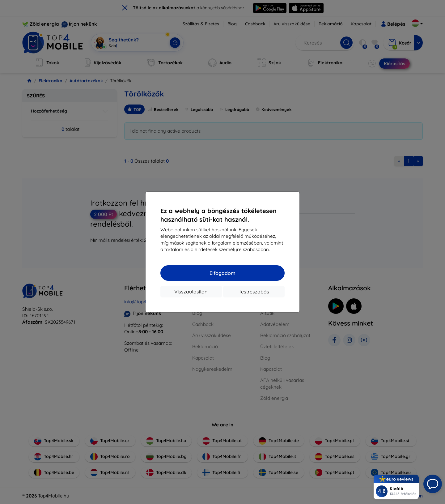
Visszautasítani (191, 292)
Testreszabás (254, 292)
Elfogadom (222, 273)
